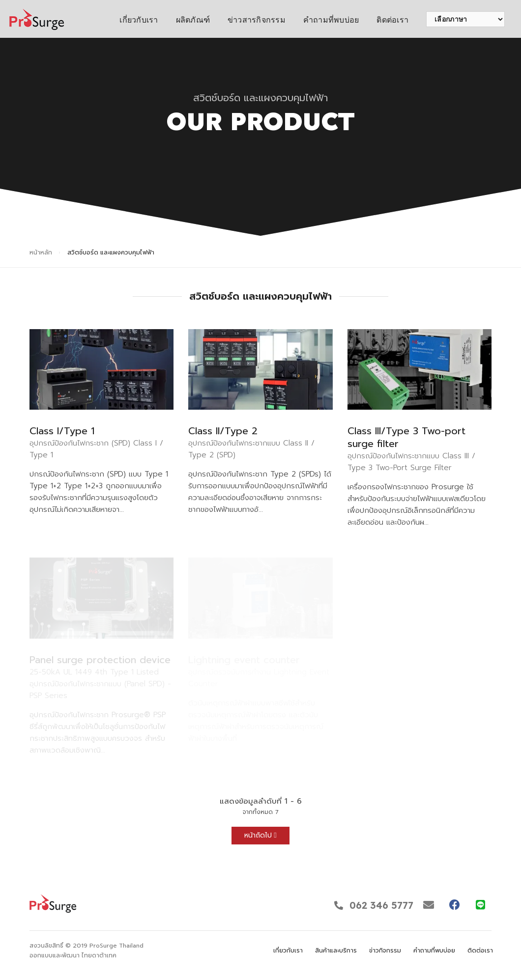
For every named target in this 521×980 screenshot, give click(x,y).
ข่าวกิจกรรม (385, 951)
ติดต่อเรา (392, 20)
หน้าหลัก (41, 252)
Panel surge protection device (100, 660)
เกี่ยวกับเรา (139, 20)
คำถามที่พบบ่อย (331, 20)
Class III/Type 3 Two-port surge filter (406, 437)
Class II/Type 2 (223, 431)
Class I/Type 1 (62, 431)
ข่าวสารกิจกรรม (257, 20)
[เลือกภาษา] (465, 19)
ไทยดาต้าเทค (99, 955)
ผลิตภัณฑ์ (193, 20)
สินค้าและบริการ (336, 951)
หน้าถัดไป (260, 835)
